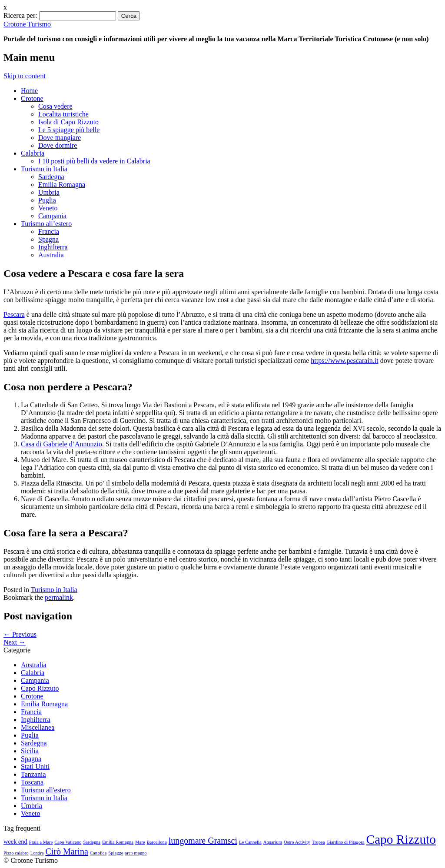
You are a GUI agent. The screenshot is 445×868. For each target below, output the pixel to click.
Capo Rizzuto (40, 688)
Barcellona (157, 842)
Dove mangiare (60, 138)
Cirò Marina (66, 851)
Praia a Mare (41, 842)
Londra (37, 853)
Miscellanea (38, 727)
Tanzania (33, 774)
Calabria (33, 153)
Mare (140, 842)
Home (29, 91)
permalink (59, 597)
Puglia (47, 200)
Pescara (14, 314)
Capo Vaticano (68, 842)
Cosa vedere (55, 106)
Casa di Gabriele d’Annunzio (61, 444)
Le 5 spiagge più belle (69, 130)
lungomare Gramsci (203, 841)
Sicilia (30, 751)
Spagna (48, 239)
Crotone (32, 98)
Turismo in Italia (44, 169)
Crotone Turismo (27, 24)
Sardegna (51, 177)
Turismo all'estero (46, 790)
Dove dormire (58, 145)
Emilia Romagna (62, 185)
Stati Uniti (35, 767)
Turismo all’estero (46, 224)
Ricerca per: (20, 15)
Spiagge (116, 853)
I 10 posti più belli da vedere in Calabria (94, 161)
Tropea (319, 842)
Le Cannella (250, 842)
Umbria (49, 192)
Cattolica (98, 853)
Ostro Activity (297, 842)
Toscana (32, 782)
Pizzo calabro (16, 853)
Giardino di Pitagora (345, 842)
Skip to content (25, 76)
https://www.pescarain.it (344, 361)
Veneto (48, 208)
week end (15, 841)
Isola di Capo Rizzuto (68, 122)
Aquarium (273, 842)
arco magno (136, 853)
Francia (49, 231)
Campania (52, 216)
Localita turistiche (63, 114)
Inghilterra (53, 247)
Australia (51, 255)
